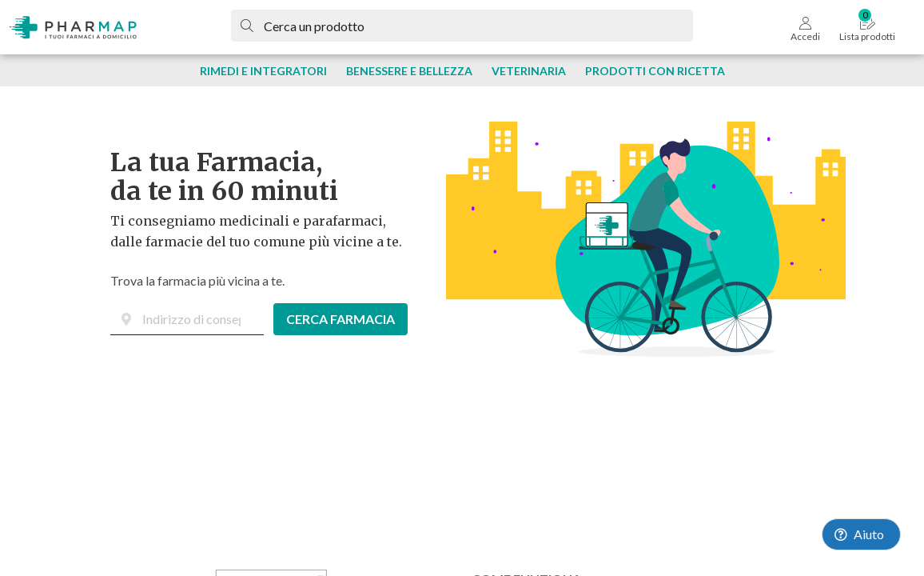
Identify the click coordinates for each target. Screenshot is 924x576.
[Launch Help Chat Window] (861, 534)
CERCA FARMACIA (341, 319)
